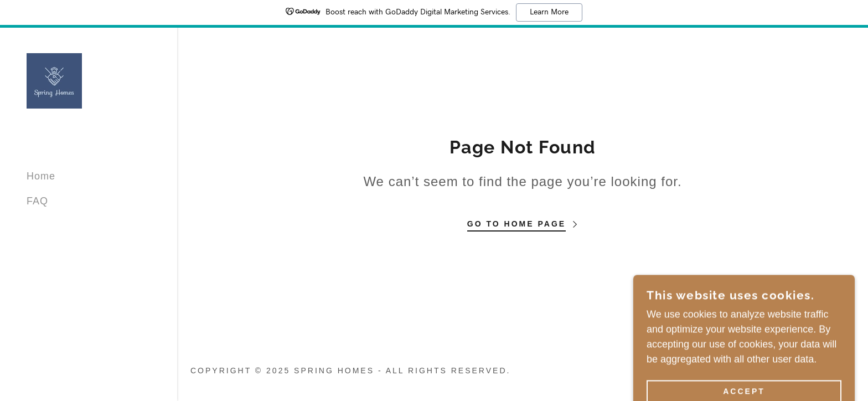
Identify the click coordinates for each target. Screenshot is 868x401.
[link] (54, 80)
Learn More (549, 12)
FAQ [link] (37, 201)
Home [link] (41, 176)
